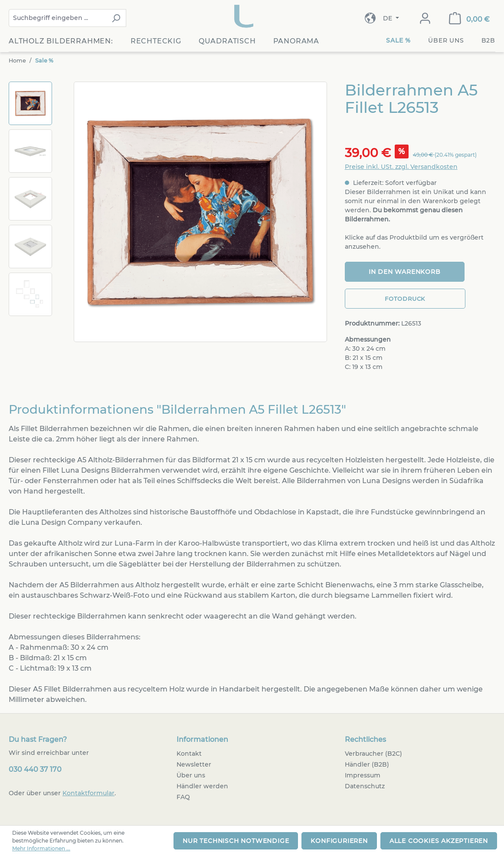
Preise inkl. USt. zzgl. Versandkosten (401, 167)
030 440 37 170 (35, 769)
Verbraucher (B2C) (373, 754)
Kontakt (189, 754)
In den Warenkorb (405, 272)
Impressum (363, 775)
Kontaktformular (88, 793)
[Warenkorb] (469, 18)
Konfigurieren (339, 841)
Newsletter (194, 764)
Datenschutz (365, 786)
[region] (168, 213)
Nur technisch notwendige (236, 841)
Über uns (191, 775)
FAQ (183, 797)
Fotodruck (405, 299)
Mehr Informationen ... (41, 848)
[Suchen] (116, 18)
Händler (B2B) (367, 764)
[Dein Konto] (425, 18)
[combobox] (57, 18)
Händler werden (202, 786)
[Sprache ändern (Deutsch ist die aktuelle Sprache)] (391, 18)
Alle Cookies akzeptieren (439, 841)
